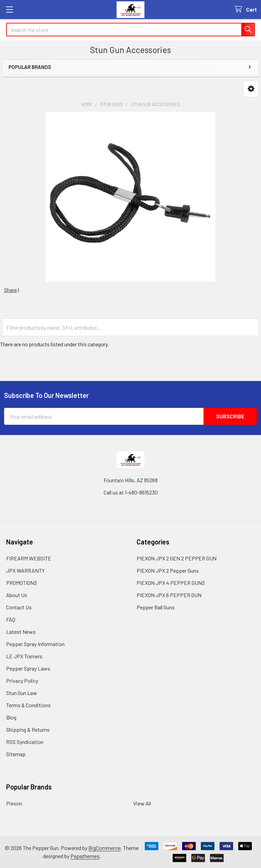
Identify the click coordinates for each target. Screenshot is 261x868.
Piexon (14, 803)
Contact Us (19, 607)
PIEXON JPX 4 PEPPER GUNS (171, 583)
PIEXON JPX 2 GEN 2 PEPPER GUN (177, 558)
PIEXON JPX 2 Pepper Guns (168, 570)
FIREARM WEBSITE (29, 558)
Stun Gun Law (22, 693)
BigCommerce (105, 848)
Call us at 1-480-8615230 (131, 492)
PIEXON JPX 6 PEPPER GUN (169, 595)
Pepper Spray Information (35, 644)
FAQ (11, 619)
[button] (251, 89)
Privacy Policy (22, 681)
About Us (17, 595)
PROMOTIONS (22, 583)
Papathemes (85, 856)
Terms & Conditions (28, 705)
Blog (11, 717)
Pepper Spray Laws (28, 668)
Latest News (21, 632)
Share (11, 290)
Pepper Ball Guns (156, 607)
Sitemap (16, 754)
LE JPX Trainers (24, 656)
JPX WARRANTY (25, 570)
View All (142, 803)
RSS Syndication (25, 742)
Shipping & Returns (28, 730)
